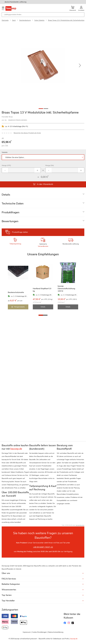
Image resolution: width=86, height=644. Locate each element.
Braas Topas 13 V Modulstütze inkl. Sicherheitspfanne (67, 20)
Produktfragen (11, 212)
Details (6, 195)
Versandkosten (43, 246)
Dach (14, 20)
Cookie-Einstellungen (39, 632)
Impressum (27, 632)
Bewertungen (10, 221)
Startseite (5, 20)
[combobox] (43, 15)
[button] (80, 66)
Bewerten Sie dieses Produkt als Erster (27, 133)
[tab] (43, 195)
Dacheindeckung (25, 20)
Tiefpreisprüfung (15, 244)
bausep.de (74, 639)
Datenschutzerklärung (56, 632)
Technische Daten (13, 204)
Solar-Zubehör (39, 20)
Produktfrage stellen (20, 232)
